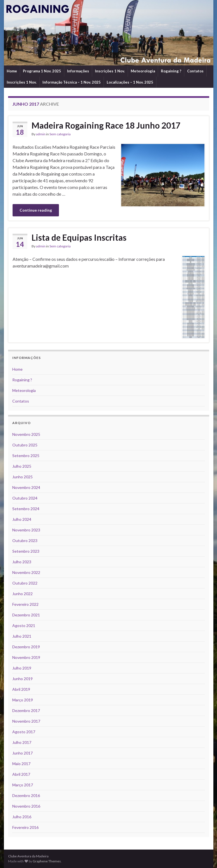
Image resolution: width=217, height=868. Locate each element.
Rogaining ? (171, 71)
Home (12, 71)
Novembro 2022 (26, 572)
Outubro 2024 (25, 498)
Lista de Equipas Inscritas (79, 237)
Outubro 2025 (25, 445)
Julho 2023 (22, 562)
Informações (78, 71)
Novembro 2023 (26, 530)
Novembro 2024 (26, 487)
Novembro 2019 (26, 657)
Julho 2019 (22, 668)
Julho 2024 (22, 519)
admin (41, 134)
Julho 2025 (22, 466)
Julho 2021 (22, 636)
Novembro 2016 (26, 806)
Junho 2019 (22, 679)
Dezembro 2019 (26, 647)
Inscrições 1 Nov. (110, 71)
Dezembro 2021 (26, 615)
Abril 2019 (21, 689)
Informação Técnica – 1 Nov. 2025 (72, 82)
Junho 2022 (22, 594)
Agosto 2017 (24, 732)
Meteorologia (143, 71)
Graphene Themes (47, 861)
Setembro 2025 (26, 456)
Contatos (195, 71)
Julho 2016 (22, 817)
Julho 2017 (22, 742)
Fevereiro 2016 (25, 827)
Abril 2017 (21, 774)
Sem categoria (60, 134)
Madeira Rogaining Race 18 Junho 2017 (106, 125)
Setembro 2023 (26, 551)
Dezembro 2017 (26, 710)
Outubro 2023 (25, 541)
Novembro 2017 (26, 721)
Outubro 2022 (25, 583)
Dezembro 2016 (26, 795)
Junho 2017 (22, 753)
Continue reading (36, 210)
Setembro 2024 (26, 509)
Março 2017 (23, 785)
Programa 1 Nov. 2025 (42, 71)
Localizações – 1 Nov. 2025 (130, 82)
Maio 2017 (21, 764)
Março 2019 (23, 700)
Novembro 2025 (26, 434)
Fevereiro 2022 (25, 604)
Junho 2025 (22, 477)
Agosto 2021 (24, 625)
